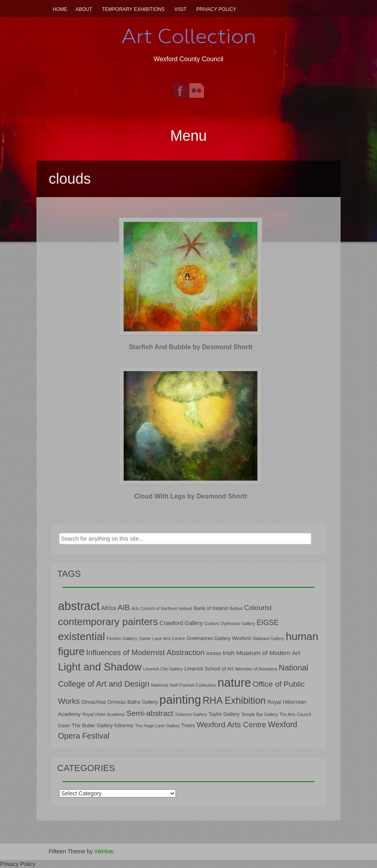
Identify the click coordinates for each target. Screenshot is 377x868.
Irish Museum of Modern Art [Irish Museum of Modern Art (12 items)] (261, 653)
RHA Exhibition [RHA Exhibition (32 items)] (234, 700)
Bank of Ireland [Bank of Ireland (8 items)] (210, 608)
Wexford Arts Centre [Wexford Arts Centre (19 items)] (231, 725)
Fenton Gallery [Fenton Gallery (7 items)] (122, 638)
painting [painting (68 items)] (180, 699)
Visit (180, 9)
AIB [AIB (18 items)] (124, 607)
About (84, 9)
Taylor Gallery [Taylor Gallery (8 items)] (224, 714)
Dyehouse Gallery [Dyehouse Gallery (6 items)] (238, 623)
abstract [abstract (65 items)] (79, 606)
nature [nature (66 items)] (235, 683)
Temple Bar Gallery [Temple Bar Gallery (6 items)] (260, 714)
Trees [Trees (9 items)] (188, 725)
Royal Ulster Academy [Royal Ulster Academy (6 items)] (104, 714)
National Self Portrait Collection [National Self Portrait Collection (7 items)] (183, 685)
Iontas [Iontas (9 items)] (214, 653)
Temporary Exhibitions (133, 9)
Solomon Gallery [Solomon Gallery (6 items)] (191, 714)
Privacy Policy (216, 9)
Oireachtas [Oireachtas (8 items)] (94, 702)
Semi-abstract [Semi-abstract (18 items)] (150, 713)
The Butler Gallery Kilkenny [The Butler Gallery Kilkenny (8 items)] (103, 726)
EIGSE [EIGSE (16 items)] (268, 623)
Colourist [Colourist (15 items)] (258, 608)
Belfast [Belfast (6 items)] (236, 608)
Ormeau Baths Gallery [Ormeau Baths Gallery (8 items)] (133, 702)
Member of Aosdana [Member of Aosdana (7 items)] (256, 669)
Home (60, 9)
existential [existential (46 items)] (81, 636)
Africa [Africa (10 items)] (109, 608)
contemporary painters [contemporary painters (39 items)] (108, 622)
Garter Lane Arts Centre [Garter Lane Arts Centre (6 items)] (162, 638)
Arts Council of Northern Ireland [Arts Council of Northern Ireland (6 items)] (162, 608)
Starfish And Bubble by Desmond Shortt (191, 347)
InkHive (104, 851)
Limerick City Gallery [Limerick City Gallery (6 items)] (163, 669)
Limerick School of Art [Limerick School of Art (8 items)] (209, 669)
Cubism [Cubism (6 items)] (212, 623)
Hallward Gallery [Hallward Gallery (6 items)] (268, 638)
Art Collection (188, 36)
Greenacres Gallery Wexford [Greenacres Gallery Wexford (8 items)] (219, 638)
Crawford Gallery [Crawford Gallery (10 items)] (181, 623)
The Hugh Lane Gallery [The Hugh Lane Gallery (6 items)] (157, 726)
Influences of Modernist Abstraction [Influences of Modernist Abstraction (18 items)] (146, 652)
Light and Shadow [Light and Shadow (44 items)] (100, 667)
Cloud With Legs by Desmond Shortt (191, 496)
